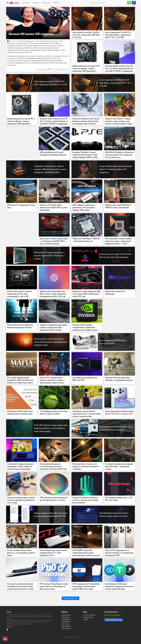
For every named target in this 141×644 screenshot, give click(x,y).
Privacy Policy (88, 617)
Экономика (56, 3)
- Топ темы (65, 624)
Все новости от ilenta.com (60, 69)
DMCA (86, 619)
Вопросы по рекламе (112, 615)
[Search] (110, 3)
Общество (36, 3)
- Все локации (66, 628)
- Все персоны (66, 626)
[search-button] (129, 3)
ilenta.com (12, 41)
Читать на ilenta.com (42, 69)
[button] (134, 3)
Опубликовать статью (114, 620)
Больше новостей (70, 598)
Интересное (46, 3)
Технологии (26, 3)
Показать (10, 626)
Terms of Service (89, 615)
